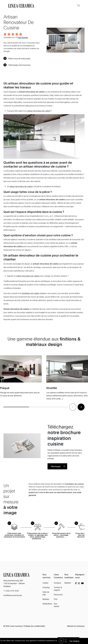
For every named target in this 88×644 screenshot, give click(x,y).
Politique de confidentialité (34, 626)
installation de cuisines (75, 491)
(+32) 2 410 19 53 (12, 591)
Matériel (46, 599)
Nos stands (56, 605)
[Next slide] (81, 414)
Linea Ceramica (16, 626)
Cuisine (45, 583)
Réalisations (47, 604)
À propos (57, 583)
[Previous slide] (73, 414)
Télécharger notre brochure (17, 65)
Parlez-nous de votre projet (17, 58)
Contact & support (58, 589)
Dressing (46, 587)
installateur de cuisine (30, 294)
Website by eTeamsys (76, 626)
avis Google (23, 37)
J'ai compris (74, 641)
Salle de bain (46, 593)
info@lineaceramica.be (13, 595)
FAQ (56, 599)
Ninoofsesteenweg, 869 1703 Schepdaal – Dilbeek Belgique (14, 583)
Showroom (58, 594)
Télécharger (56, 473)
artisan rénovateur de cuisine (39, 112)
